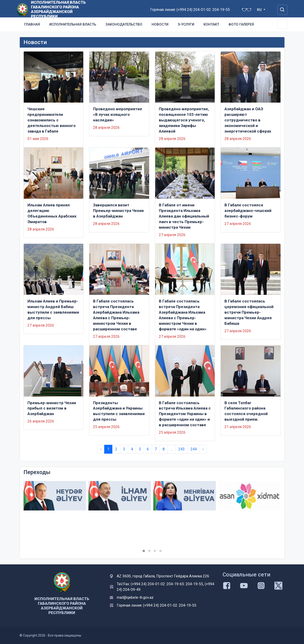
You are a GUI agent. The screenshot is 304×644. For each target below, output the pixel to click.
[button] (144, 551)
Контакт (211, 24)
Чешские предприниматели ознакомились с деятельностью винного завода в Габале (52, 120)
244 (194, 449)
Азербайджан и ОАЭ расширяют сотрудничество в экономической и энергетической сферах (248, 120)
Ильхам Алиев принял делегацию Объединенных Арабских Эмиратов (52, 213)
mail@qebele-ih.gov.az (135, 597)
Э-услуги (186, 24)
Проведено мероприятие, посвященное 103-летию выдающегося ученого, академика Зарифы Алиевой (184, 120)
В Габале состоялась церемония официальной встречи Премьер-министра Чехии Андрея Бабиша (249, 312)
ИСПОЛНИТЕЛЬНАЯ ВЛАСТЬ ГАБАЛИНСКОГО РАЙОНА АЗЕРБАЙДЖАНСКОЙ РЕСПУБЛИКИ (58, 9)
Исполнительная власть (73, 24)
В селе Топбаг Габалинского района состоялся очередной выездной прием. (246, 411)
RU (260, 10)
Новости (160, 24)
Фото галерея (241, 24)
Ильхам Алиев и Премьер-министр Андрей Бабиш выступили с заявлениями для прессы (53, 309)
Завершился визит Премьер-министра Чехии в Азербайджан (118, 211)
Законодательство (124, 24)
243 (182, 449)
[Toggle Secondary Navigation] (282, 24)
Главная (32, 24)
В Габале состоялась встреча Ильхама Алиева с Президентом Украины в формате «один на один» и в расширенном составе (185, 414)
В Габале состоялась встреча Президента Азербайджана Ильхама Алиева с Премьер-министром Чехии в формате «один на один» (183, 315)
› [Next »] (203, 449)
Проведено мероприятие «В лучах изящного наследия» (118, 114)
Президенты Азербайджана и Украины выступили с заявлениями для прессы (119, 411)
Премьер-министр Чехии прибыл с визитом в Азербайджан (52, 408)
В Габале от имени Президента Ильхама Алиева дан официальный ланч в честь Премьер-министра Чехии (184, 216)
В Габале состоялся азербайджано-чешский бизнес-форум (248, 211)
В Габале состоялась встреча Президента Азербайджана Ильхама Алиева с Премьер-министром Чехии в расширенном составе (116, 315)
